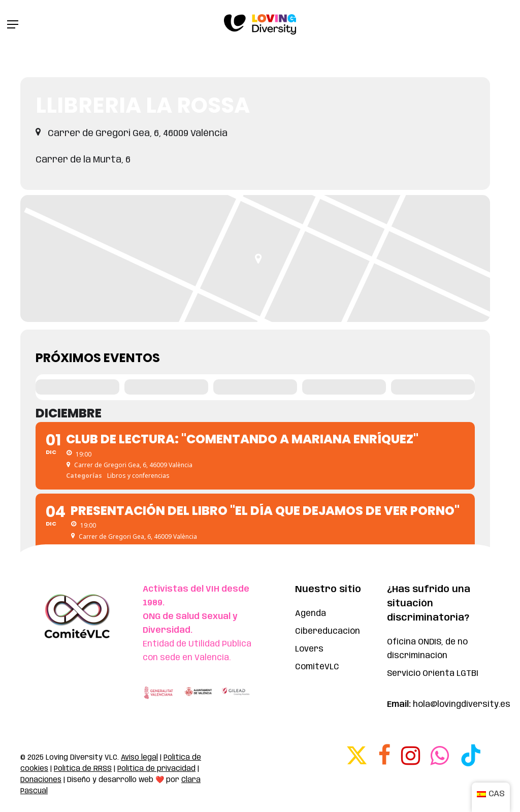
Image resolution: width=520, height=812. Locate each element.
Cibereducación (328, 631)
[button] (13, 24)
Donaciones (41, 780)
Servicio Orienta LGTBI (433, 674)
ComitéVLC (317, 667)
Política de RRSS (83, 769)
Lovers (309, 649)
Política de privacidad (156, 769)
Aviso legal (139, 758)
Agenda (311, 614)
